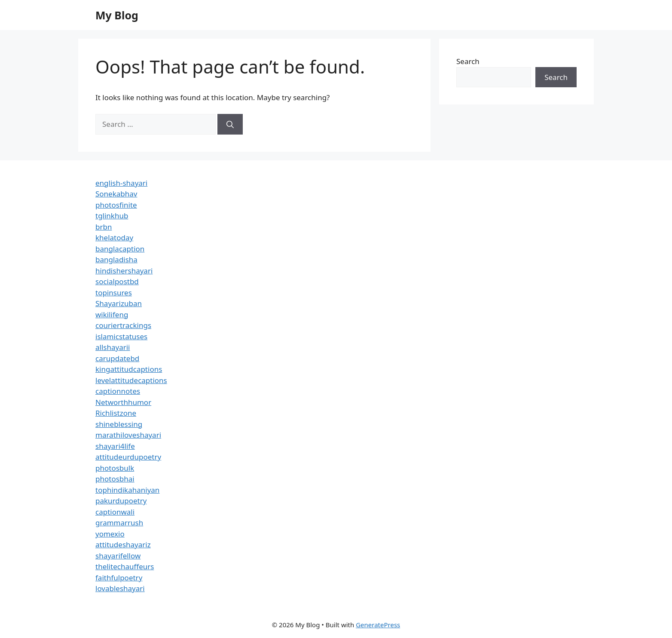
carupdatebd (117, 358)
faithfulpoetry (119, 578)
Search (468, 61)
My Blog (117, 15)
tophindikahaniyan (127, 490)
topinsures (114, 293)
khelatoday (114, 238)
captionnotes (118, 391)
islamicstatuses (121, 336)
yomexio (110, 534)
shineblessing (119, 424)
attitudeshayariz (123, 544)
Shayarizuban (119, 303)
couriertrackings (123, 325)
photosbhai (115, 479)
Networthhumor (123, 402)
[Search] (230, 124)
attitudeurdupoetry (128, 457)
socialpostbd (117, 281)
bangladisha (116, 259)
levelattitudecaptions (131, 380)
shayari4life (115, 446)
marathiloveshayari (128, 435)
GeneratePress (378, 625)
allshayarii (113, 347)
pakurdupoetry (121, 501)
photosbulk (115, 468)
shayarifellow (118, 556)
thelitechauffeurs (125, 566)
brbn (104, 227)
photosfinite (116, 205)
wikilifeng (112, 314)
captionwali (115, 512)
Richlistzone (116, 413)
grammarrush (119, 523)
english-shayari (121, 183)
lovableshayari (120, 588)
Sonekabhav (116, 194)
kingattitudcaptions (129, 369)
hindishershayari (124, 271)
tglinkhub (112, 216)
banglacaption (120, 249)
